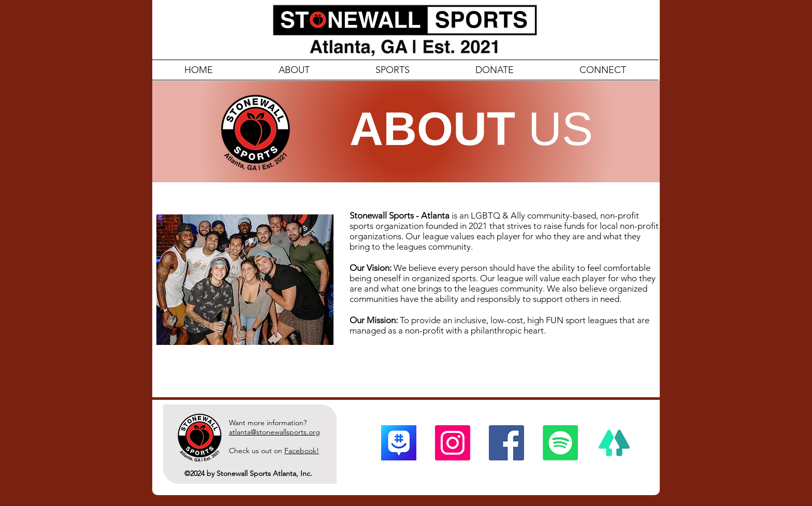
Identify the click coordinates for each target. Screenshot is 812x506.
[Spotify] (560, 443)
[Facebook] (506, 443)
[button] (603, 70)
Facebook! (302, 451)
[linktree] (614, 443)
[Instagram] (453, 443)
